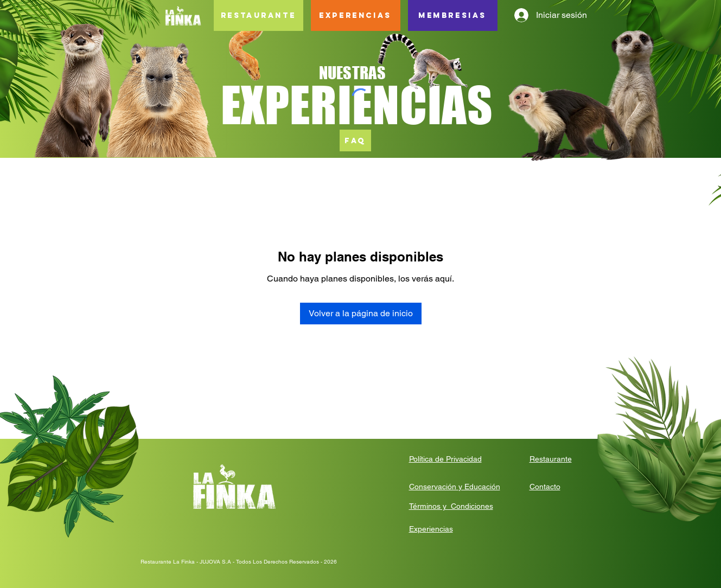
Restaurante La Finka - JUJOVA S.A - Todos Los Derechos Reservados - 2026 (239, 562)
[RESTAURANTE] (259, 15)
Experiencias (431, 529)
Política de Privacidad (445, 459)
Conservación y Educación (455, 487)
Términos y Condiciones (451, 506)
